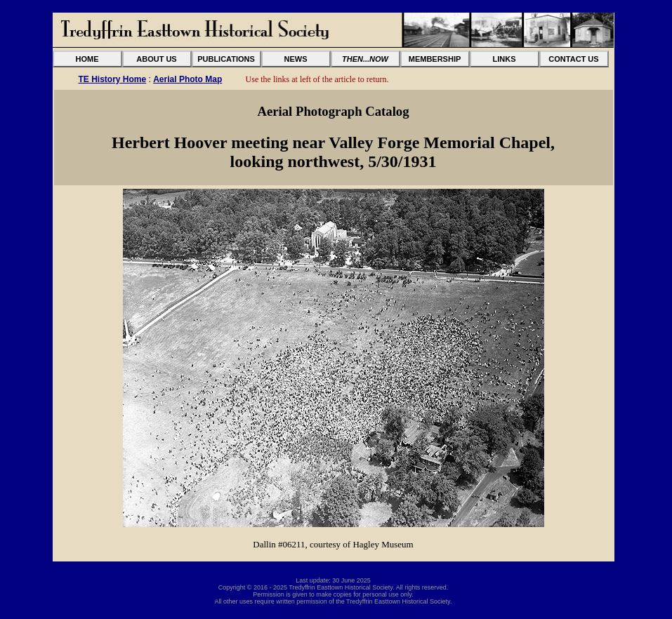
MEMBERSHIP (435, 59)
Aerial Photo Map (187, 79)
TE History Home (113, 79)
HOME (87, 59)
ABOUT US (156, 59)
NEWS (296, 59)
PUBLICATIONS (226, 59)
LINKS (505, 59)
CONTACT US (573, 59)
